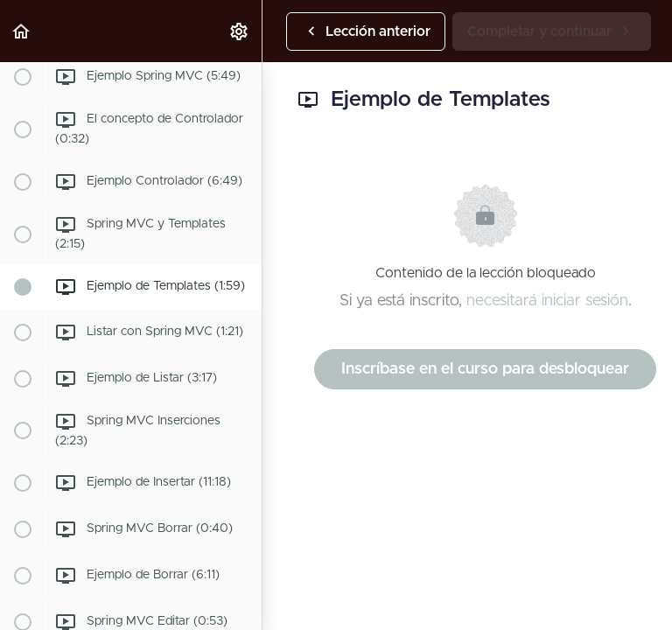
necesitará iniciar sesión (547, 301)
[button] (22, 31)
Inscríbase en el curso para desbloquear (485, 369)
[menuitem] (240, 31)
